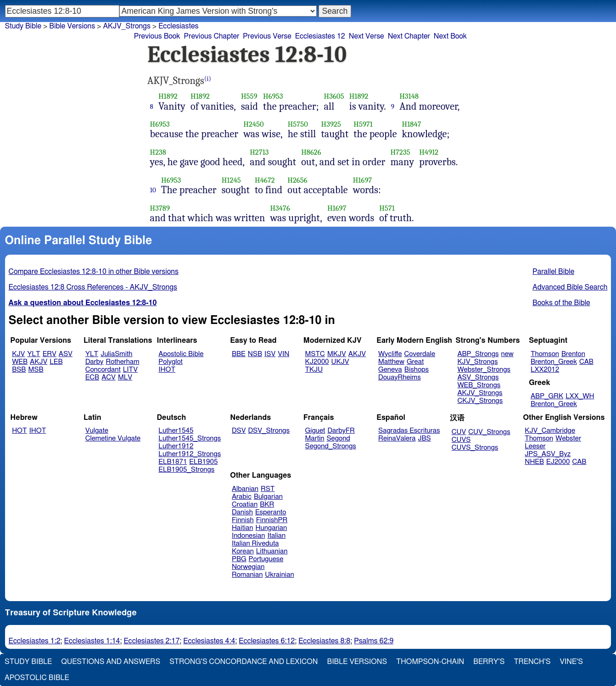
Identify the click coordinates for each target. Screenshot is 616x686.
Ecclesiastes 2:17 (151, 641)
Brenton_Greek (554, 362)
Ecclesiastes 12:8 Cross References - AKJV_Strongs (93, 287)
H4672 (265, 180)
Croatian (245, 505)
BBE (239, 354)
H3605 (334, 96)
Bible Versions (72, 26)
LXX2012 (545, 370)
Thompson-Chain (430, 662)
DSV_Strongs (269, 431)
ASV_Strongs (478, 377)
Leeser (535, 446)
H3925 (331, 124)
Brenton (573, 354)
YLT (34, 354)
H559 (249, 96)
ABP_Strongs (478, 354)
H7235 (400, 152)
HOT (19, 431)
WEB (20, 362)
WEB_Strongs (479, 385)
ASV (66, 354)
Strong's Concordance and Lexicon (244, 662)
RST (268, 489)
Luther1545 (176, 431)
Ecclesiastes (178, 26)
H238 (158, 152)
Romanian (247, 575)
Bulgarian (268, 497)
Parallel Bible (553, 272)
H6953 (273, 96)
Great (415, 362)
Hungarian (272, 528)
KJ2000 (317, 362)
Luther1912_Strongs (190, 454)
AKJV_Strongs (126, 26)
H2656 (297, 180)
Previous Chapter (212, 36)
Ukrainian (279, 575)
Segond (338, 438)
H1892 (168, 96)
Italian (276, 536)
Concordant (103, 370)
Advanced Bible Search (570, 287)
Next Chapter (409, 36)
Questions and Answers (111, 662)
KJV (18, 354)
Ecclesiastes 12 (320, 36)
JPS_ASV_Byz (548, 454)
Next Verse (367, 36)
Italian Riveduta (255, 544)
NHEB (534, 462)
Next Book (450, 36)
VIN (283, 354)
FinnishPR (272, 520)
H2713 (259, 152)
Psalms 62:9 (374, 641)
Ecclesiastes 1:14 (92, 641)
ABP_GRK (547, 396)
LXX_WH (580, 396)
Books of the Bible (561, 303)
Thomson (545, 354)
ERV (50, 354)
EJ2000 (558, 462)
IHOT (167, 370)
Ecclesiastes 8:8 (324, 641)
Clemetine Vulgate (113, 438)
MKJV (337, 354)
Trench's (532, 662)
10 (153, 190)
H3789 (160, 208)
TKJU (314, 370)
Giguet (315, 431)
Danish (242, 512)
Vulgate (97, 431)
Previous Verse (267, 36)
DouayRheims (400, 377)
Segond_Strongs (331, 446)
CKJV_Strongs (480, 401)
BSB (19, 370)
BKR (267, 505)
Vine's (571, 662)
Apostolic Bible (37, 678)
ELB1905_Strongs (186, 470)
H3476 (280, 208)
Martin (315, 438)
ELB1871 (173, 462)
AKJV (39, 362)
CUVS (461, 440)
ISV (270, 354)
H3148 (409, 96)
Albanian (245, 489)
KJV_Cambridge (550, 431)
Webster (568, 438)
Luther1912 (176, 446)
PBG (239, 559)
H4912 (429, 152)
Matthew (391, 362)
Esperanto (271, 512)
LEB (56, 362)
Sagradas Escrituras (409, 431)
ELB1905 (203, 462)
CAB (586, 362)
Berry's (489, 662)
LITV (130, 370)
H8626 (311, 152)
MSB (36, 370)
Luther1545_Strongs (190, 438)
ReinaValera (397, 438)
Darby (95, 362)
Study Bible (23, 26)
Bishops (417, 370)
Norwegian (248, 567)
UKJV (340, 362)
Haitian (243, 528)
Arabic (242, 497)
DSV (239, 431)
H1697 (363, 180)
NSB (255, 354)
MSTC (315, 354)
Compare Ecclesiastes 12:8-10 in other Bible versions (94, 272)
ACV (109, 377)
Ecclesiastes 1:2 (35, 641)
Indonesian (249, 536)
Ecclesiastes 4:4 (209, 641)
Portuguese (266, 559)
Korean (243, 551)
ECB (92, 377)
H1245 (231, 180)
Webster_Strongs (484, 370)
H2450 (254, 124)
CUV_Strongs (489, 432)
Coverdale (420, 354)
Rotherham (122, 362)
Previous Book (157, 36)
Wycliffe (390, 354)
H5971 (363, 124)
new (507, 354)
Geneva (390, 370)
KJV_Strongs (477, 362)
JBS (424, 438)
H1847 (412, 124)
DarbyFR (341, 431)
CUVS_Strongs (475, 448)
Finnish (243, 520)
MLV (125, 377)
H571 (387, 208)
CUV (459, 432)
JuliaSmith (116, 354)
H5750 (298, 124)
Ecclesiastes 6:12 (267, 641)
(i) (208, 79)
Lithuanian (272, 551)
